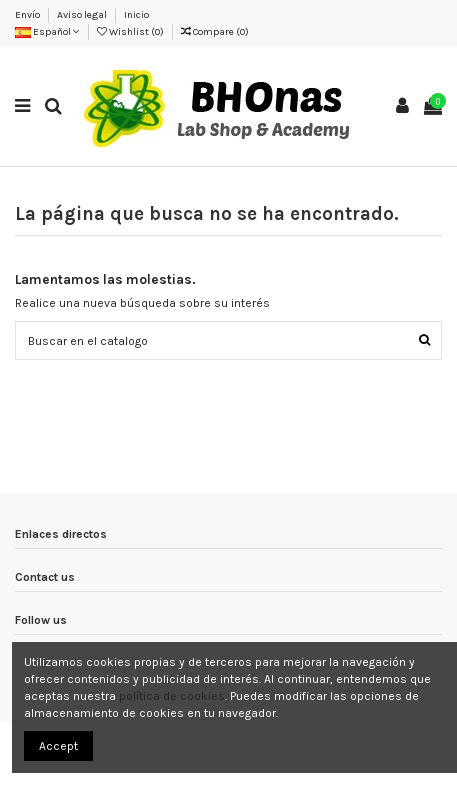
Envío (28, 15)
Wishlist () (131, 32)
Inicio (136, 15)
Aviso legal (83, 15)
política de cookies (172, 696)
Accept (58, 746)
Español (47, 32)
